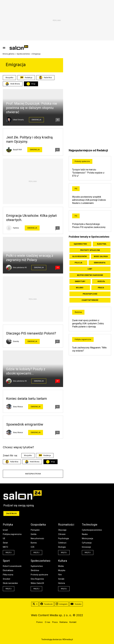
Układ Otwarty (18, 120)
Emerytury (80, 281)
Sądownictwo (80, 244)
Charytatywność (90, 300)
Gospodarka (38, 525)
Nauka (85, 534)
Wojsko (80, 288)
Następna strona (33, 474)
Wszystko (9, 78)
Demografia (100, 263)
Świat (5, 543)
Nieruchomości (37, 538)
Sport (6, 561)
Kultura (63, 561)
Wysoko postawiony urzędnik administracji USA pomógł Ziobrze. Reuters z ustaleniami (89, 200)
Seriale (61, 579)
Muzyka (62, 570)
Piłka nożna (8, 575)
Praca (101, 288)
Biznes (34, 543)
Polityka (8, 525)
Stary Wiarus (18, 407)
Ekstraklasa (8, 570)
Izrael (5, 530)
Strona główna (8, 54)
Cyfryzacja (87, 543)
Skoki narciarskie (10, 583)
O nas (48, 622)
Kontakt (73, 622)
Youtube (76, 604)
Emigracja (36, 120)
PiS (76, 189)
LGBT (90, 269)
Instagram (62, 604)
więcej (9, 553)
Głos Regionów (79, 256)
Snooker (7, 579)
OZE (33, 547)
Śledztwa (102, 244)
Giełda (34, 534)
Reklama (64, 622)
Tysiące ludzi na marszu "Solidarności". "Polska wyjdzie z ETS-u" (88, 173)
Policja (78, 263)
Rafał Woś (45, 78)
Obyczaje (62, 530)
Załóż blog (11, 513)
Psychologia (64, 538)
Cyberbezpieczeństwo (92, 530)
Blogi (33, 84)
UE (4, 538)
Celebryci (62, 543)
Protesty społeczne (82, 161)
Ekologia (62, 547)
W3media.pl (68, 639)
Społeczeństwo (23, 54)
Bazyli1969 (17, 150)
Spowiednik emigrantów (25, 424)
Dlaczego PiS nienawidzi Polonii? (31, 333)
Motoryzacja (87, 538)
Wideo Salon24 (101, 256)
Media (61, 566)
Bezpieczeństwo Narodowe (90, 275)
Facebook (47, 604)
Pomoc (40, 622)
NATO (5, 547)
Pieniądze (35, 530)
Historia (62, 583)
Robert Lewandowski (12, 566)
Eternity (16, 341)
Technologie (90, 525)
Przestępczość (90, 294)
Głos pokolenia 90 (20, 268)
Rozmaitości (66, 525)
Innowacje (86, 547)
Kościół (101, 281)
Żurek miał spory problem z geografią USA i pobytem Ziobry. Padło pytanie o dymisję (88, 323)
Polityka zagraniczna (83, 339)
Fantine (16, 228)
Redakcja (26, 78)
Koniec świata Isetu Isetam (27, 399)
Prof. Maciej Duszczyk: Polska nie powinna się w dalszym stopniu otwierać (32, 108)
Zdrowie (62, 534)
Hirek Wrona (13, 84)
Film (60, 575)
